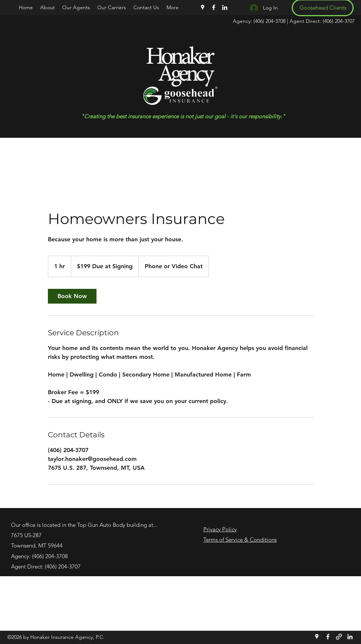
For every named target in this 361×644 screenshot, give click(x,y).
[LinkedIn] (225, 7)
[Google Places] (203, 7)
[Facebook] (214, 7)
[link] (72, 296)
